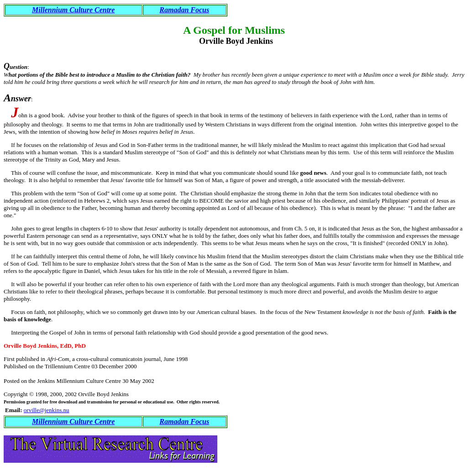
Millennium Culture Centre (73, 10)
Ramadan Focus (184, 10)
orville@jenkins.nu (47, 410)
